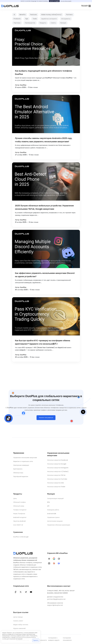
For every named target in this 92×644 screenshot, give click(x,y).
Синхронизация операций (55, 500)
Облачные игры (18, 473)
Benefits (23, 15)
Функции (63, 23)
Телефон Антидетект (20, 511)
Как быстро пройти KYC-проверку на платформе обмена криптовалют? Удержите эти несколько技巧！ (43, 342)
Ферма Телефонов (19, 515)
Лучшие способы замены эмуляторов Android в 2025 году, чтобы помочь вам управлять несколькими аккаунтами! (44, 140)
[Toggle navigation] (90, 6)
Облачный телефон (19, 503)
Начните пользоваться (46, 418)
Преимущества (30, 23)
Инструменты (66, 19)
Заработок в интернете (49, 19)
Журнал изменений (19, 630)
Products (17, 19)
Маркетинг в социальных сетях (23, 462)
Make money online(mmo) (51, 15)
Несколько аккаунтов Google (57, 465)
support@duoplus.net (55, 606)
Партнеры (17, 23)
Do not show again (66, 1)
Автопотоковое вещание (55, 522)
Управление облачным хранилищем (59, 526)
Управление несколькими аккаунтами (25, 458)
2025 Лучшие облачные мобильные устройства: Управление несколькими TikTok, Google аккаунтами (44, 207)
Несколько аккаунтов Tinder (56, 488)
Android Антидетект (20, 519)
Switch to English (54, 1)
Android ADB (52, 515)
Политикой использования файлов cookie (19, 638)
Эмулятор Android (19, 522)
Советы (53, 23)
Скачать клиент (18, 622)
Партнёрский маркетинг (21, 477)
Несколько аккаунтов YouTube (57, 480)
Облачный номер (19, 507)
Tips (27, 19)
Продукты (43, 23)
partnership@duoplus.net (56, 600)
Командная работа (53, 511)
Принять (36, 640)
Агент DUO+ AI (18, 526)
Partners (69, 15)
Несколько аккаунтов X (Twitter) (58, 473)
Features (33, 15)
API (48, 507)
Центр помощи (18, 618)
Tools (35, 19)
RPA (48, 503)
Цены (15, 500)
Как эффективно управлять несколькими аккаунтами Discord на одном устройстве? (45, 275)
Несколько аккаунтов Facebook (58, 461)
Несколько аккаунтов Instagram (58, 469)
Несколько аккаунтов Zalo (56, 484)
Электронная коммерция (21, 466)
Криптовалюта (18, 470)
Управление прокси (53, 519)
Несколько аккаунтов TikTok (56, 476)
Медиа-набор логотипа (21, 626)
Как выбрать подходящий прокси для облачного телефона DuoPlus (43, 72)
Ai (14, 15)
